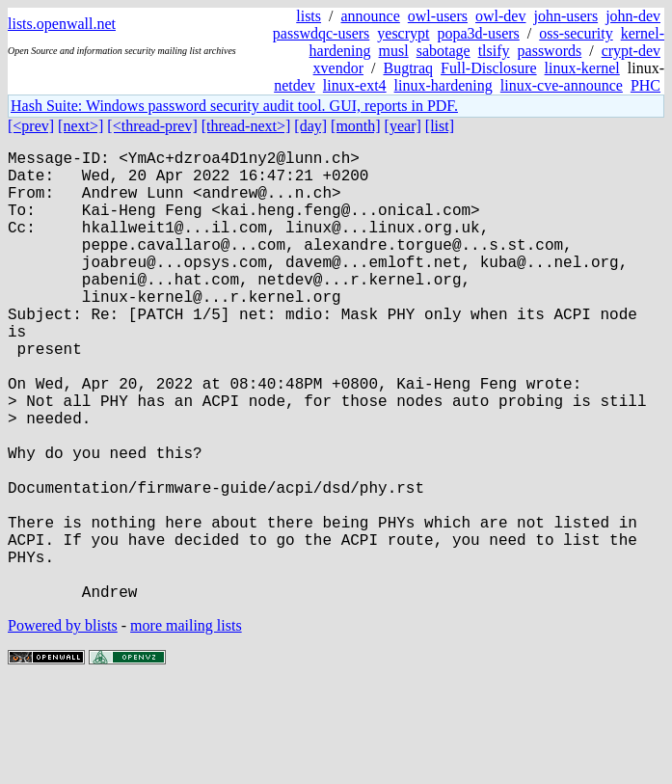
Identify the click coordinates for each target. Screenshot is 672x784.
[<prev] (31, 126)
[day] (310, 126)
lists (309, 16)
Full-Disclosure (489, 68)
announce (371, 16)
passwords (550, 51)
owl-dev (500, 16)
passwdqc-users (321, 33)
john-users (565, 16)
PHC (645, 85)
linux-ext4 (355, 85)
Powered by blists (63, 726)
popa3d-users (478, 33)
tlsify (494, 51)
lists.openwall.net (62, 24)
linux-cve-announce (562, 85)
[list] (440, 126)
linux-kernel (582, 68)
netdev (295, 85)
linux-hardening (444, 85)
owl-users (438, 16)
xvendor (338, 68)
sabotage (444, 51)
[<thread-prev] (152, 126)
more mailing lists (186, 726)
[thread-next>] (246, 126)
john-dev (633, 16)
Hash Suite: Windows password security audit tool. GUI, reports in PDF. (234, 106)
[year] (403, 126)
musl (394, 51)
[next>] (81, 126)
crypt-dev (631, 51)
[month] (356, 126)
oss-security (576, 33)
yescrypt (403, 33)
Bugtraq (408, 68)
